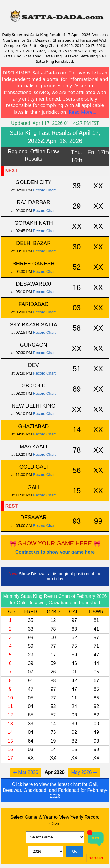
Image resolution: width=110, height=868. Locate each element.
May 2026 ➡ (84, 772)
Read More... (82, 112)
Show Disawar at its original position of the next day (55, 576)
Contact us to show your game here (55, 552)
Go (75, 851)
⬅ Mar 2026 (26, 772)
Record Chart (44, 190)
